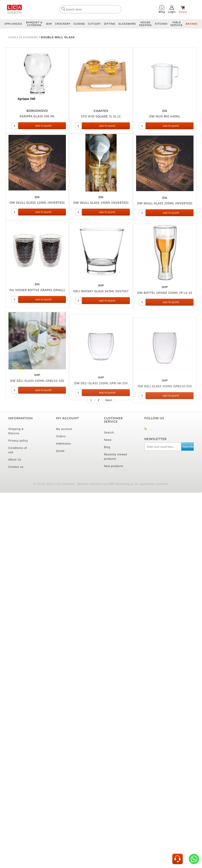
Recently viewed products (115, 457)
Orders (61, 436)
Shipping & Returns (16, 431)
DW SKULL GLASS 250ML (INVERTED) (165, 219)
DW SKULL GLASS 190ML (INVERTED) (101, 215)
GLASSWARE (29, 37)
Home (12, 37)
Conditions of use (18, 450)
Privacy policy (18, 441)
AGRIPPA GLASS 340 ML (37, 121)
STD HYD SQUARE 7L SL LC (101, 126)
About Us (15, 460)
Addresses (64, 444)
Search (109, 433)
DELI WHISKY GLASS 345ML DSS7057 (101, 313)
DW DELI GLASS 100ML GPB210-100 (37, 413)
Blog (107, 447)
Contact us (16, 467)
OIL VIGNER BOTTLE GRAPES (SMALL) (37, 308)
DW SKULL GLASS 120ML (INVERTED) (37, 214)
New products (114, 466)
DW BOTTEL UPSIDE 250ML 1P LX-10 (165, 320)
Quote (60, 451)
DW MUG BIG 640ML (165, 126)
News (108, 440)
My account (64, 429)
